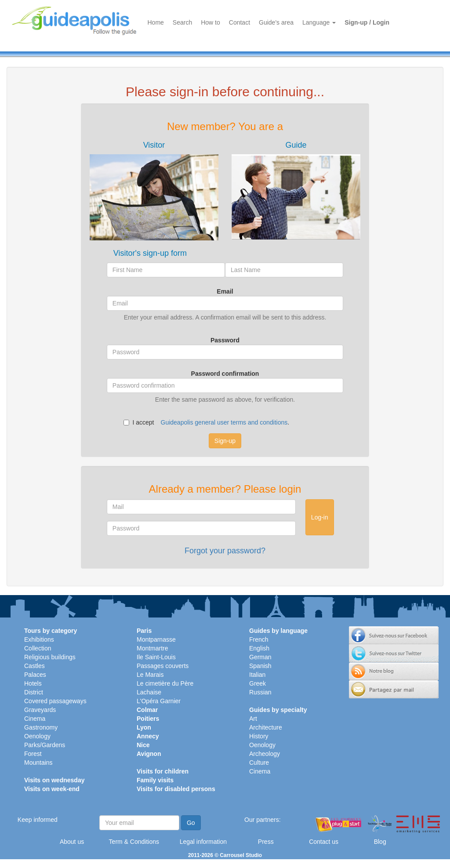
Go (191, 823)
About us (72, 842)
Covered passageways (55, 701)
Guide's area (276, 22)
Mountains (38, 763)
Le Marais (150, 675)
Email (225, 291)
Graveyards (40, 710)
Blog (380, 842)
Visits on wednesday (54, 780)
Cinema (35, 719)
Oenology (37, 736)
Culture (259, 763)
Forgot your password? (225, 551)
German (260, 657)
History (259, 736)
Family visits (155, 780)
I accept (139, 422)
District (34, 692)
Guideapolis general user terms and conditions (224, 422)
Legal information (203, 842)
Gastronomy (41, 727)
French (259, 639)
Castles (34, 666)
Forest (33, 754)
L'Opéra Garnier (159, 701)
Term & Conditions (134, 842)
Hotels (33, 683)
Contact (240, 22)
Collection (38, 648)
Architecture (266, 727)
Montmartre (152, 648)
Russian (260, 692)
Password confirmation (225, 374)
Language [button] (319, 22)
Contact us (324, 842)
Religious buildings (50, 657)
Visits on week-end (52, 789)
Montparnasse (156, 639)
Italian (257, 675)
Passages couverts (163, 666)
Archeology (265, 754)
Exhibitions (39, 639)
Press (266, 842)
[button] (154, 191)
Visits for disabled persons (176, 789)
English (259, 648)
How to (210, 22)
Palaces (35, 675)
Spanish (260, 666)
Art (253, 719)
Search (182, 22)
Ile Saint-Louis (156, 657)
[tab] (154, 191)
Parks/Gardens (45, 745)
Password (225, 340)
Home (156, 22)
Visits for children (163, 771)
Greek (258, 683)
